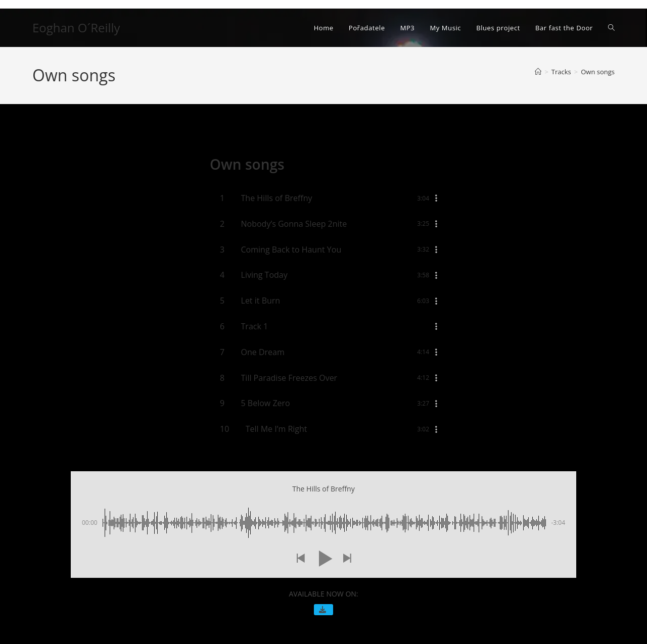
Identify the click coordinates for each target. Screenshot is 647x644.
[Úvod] (538, 72)
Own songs (598, 72)
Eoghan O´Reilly (76, 28)
